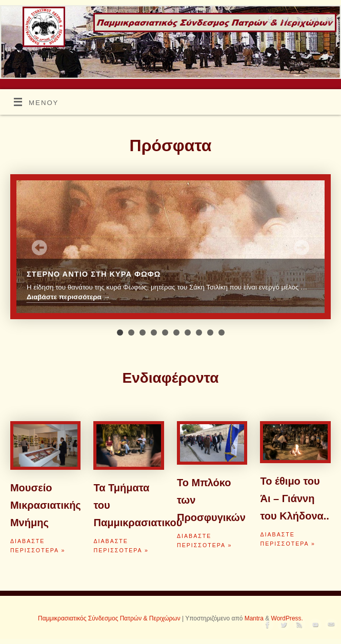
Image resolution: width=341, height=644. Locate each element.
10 (222, 333)
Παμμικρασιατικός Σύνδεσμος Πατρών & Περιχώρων (109, 618)
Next (302, 247)
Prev (39, 247)
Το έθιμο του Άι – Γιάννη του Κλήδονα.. (294, 498)
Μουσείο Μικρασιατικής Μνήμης (46, 505)
